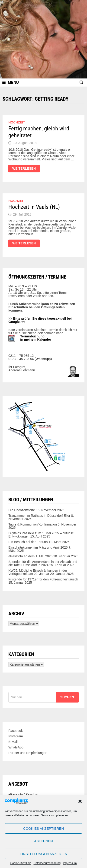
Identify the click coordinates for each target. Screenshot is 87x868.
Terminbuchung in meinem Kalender (36, 338)
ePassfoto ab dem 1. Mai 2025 (30, 556)
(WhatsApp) (43, 359)
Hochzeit (17, 122)
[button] (80, 801)
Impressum (70, 863)
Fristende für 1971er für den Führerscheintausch (43, 579)
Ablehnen (43, 841)
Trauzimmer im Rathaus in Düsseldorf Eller (39, 516)
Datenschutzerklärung (47, 863)
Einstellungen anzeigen (43, 854)
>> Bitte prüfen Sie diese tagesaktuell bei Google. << (40, 320)
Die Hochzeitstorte (22, 510)
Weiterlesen (24, 170)
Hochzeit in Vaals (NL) (34, 207)
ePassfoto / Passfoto (23, 794)
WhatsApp (16, 747)
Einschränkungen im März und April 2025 (38, 547)
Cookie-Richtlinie (21, 863)
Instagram (16, 736)
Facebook (15, 731)
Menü (11, 83)
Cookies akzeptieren (44, 828)
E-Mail (13, 742)
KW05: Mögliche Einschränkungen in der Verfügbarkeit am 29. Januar (38, 572)
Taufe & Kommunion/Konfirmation (33, 524)
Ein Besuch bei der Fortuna (28, 542)
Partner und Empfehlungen (28, 753)
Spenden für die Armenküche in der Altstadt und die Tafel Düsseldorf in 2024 (43, 563)
